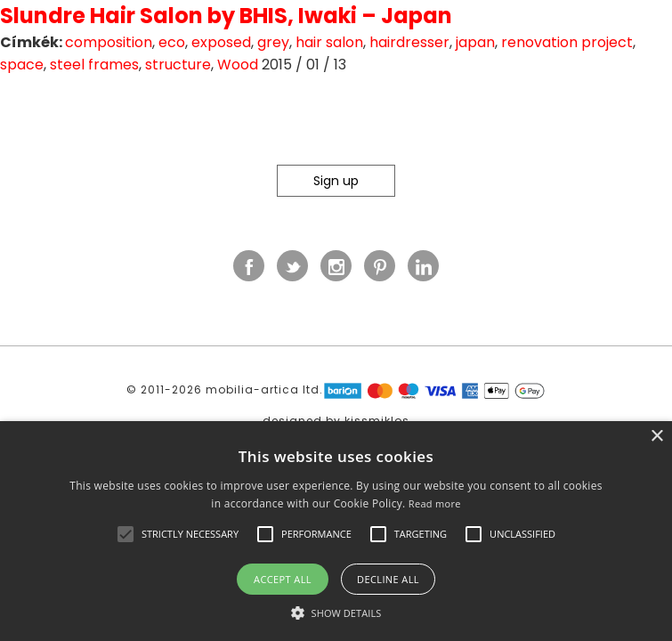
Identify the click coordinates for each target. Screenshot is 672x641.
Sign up (336, 181)
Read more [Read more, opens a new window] (435, 503)
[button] (125, 534)
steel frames (94, 65)
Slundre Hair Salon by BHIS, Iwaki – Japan (226, 16)
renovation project (567, 42)
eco (172, 42)
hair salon (329, 42)
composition (109, 42)
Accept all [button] (283, 579)
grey (273, 42)
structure (178, 65)
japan (475, 42)
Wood (238, 65)
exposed (221, 42)
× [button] (656, 437)
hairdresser (409, 42)
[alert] (336, 531)
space (22, 65)
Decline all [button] (388, 579)
